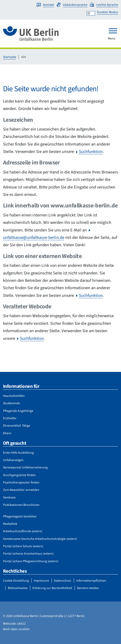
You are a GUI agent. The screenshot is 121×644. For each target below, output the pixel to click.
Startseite (10, 57)
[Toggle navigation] (113, 31)
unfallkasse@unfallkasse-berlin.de (34, 237)
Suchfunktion (91, 152)
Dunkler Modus (107, 12)
